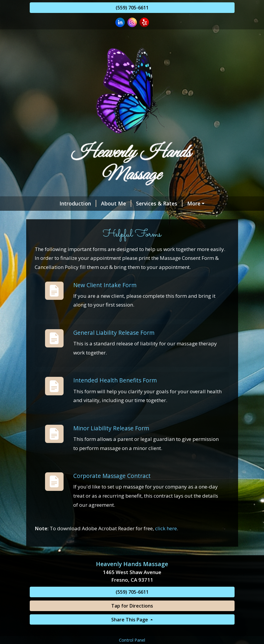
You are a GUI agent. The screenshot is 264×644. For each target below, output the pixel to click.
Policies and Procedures (98, 216)
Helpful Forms (118, 228)
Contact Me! (52, 228)
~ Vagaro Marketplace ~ (195, 203)
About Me (91, 203)
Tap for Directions (132, 630)
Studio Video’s (156, 216)
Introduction (53, 203)
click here (166, 553)
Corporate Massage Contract (112, 501)
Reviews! (48, 216)
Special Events (201, 216)
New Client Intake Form (105, 310)
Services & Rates (134, 203)
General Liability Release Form (114, 358)
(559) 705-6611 (132, 8)
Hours (85, 228)
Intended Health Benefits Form (115, 405)
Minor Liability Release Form (111, 453)
